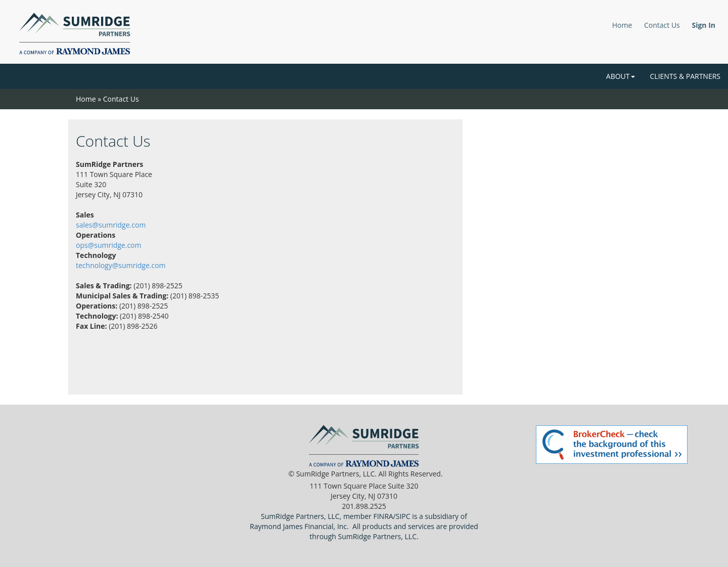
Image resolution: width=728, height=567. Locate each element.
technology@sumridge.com (121, 265)
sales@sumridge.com (111, 225)
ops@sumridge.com (108, 245)
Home (622, 25)
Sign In (703, 25)
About (621, 76)
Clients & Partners (685, 76)
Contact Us (662, 25)
